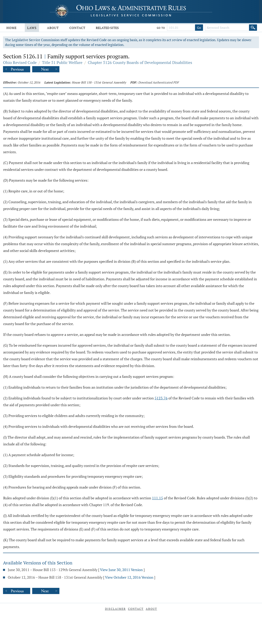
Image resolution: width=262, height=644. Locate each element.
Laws (32, 28)
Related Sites (107, 28)
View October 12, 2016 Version (129, 577)
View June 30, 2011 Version (121, 570)
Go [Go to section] (199, 28)
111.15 (157, 498)
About (53, 28)
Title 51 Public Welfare (62, 62)
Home (11, 28)
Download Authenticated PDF (158, 82)
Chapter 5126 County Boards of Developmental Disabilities (140, 62)
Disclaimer (115, 609)
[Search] (253, 28)
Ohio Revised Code (20, 62)
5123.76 (161, 398)
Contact (77, 28)
